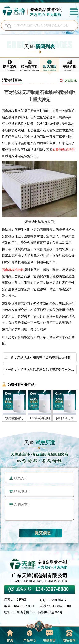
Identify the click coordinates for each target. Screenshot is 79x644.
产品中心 (30, 636)
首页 (10, 636)
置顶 (40, 626)
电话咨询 (69, 636)
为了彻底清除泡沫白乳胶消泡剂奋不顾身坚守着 (46, 369)
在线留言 (49, 636)
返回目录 (71, 80)
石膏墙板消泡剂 (64, 149)
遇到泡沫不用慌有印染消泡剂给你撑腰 (44, 357)
